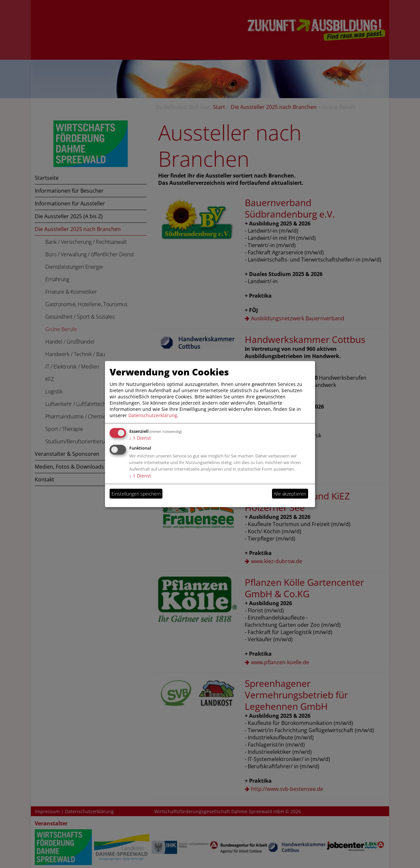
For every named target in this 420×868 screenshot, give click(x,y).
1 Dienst (140, 438)
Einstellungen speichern (136, 494)
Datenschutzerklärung (153, 415)
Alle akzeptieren (290, 494)
